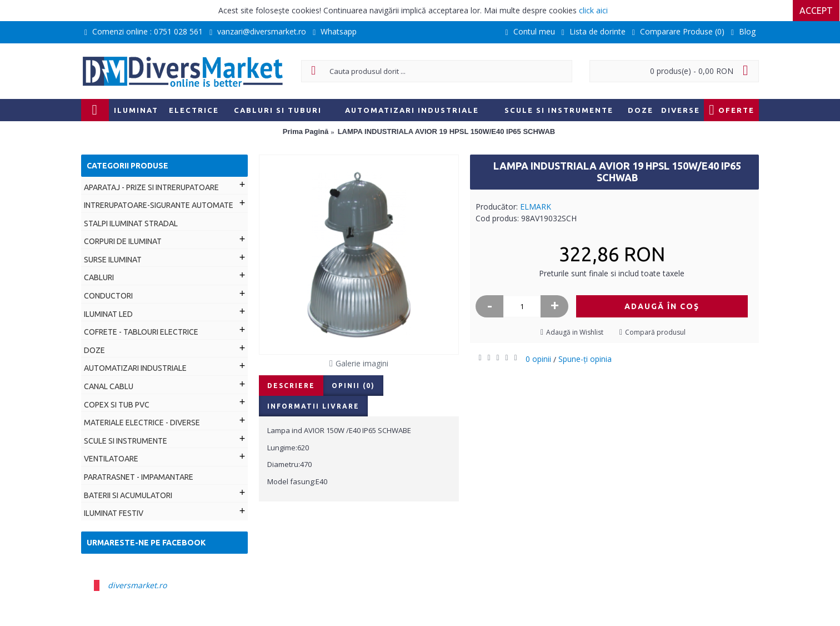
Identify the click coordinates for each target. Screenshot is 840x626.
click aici (593, 10)
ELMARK (536, 207)
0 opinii (538, 359)
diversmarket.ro (137, 585)
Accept (817, 11)
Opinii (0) (353, 386)
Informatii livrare (313, 406)
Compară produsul (655, 332)
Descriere (291, 386)
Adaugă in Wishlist (575, 332)
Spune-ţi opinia (585, 359)
